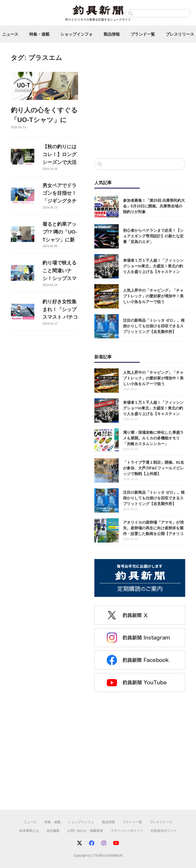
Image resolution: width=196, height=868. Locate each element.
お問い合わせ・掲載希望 (85, 831)
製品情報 (112, 34)
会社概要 (53, 831)
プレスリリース (180, 34)
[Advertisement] (140, 110)
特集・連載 (39, 34)
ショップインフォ (77, 34)
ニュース (10, 34)
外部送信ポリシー (164, 831)
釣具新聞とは (29, 831)
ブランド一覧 (143, 34)
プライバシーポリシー (127, 831)
